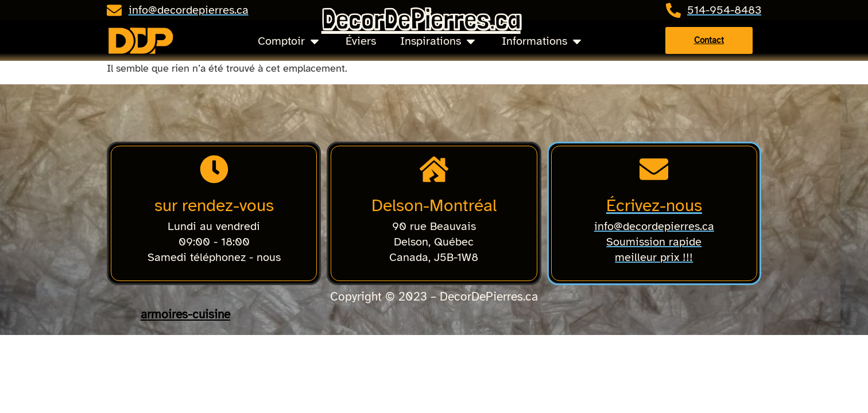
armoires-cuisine (185, 314)
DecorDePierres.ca (421, 19)
